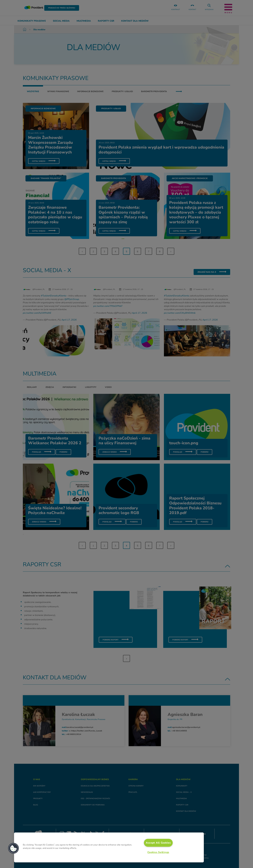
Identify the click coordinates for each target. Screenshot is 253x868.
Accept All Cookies (158, 843)
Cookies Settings (158, 852)
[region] (109, 847)
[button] (14, 848)
